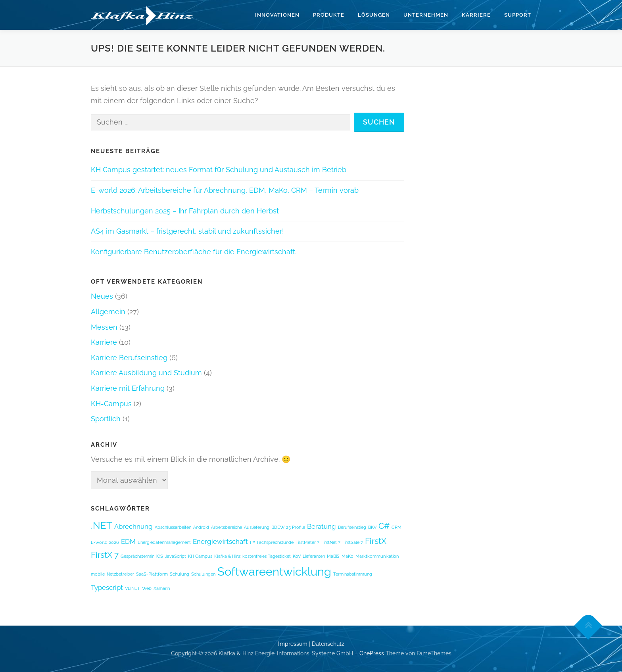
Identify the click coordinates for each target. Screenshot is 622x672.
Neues (102, 296)
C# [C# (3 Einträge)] (384, 526)
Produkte (329, 15)
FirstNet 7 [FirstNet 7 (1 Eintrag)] (331, 542)
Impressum (293, 644)
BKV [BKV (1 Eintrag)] (372, 527)
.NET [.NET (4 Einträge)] (102, 525)
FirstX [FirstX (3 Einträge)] (376, 541)
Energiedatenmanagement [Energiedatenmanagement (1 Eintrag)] (164, 542)
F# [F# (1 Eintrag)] (252, 542)
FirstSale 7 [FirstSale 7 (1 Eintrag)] (353, 542)
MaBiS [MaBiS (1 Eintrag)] (333, 556)
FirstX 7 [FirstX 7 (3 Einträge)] (105, 555)
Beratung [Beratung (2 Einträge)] (322, 526)
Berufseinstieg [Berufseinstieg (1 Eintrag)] (352, 527)
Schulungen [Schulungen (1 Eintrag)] (203, 574)
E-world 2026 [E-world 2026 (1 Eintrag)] (105, 542)
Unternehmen (426, 15)
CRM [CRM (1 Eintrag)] (396, 527)
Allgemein (108, 312)
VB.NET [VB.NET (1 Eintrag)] (132, 588)
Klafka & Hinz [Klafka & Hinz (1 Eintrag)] (227, 556)
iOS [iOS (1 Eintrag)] (160, 556)
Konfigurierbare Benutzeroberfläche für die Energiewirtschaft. (194, 252)
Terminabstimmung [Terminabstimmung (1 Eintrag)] (353, 574)
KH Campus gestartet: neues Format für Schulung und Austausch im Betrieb (219, 170)
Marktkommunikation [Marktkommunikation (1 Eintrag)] (377, 556)
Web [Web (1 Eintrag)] (147, 588)
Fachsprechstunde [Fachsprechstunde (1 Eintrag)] (275, 542)
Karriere (476, 15)
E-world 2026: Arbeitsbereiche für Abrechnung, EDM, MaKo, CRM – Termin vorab (225, 190)
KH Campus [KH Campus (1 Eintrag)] (200, 556)
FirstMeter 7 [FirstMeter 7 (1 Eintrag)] (307, 542)
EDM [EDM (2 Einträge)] (128, 541)
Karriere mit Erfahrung (128, 388)
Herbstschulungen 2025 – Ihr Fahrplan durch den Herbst (185, 211)
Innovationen (277, 15)
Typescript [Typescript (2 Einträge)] (107, 588)
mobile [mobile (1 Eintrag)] (98, 574)
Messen (104, 327)
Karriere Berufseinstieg (129, 358)
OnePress (372, 653)
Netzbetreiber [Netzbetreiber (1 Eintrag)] (120, 574)
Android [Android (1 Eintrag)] (201, 527)
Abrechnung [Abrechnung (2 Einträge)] (133, 526)
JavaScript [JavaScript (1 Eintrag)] (176, 556)
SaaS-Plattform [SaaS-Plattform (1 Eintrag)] (152, 574)
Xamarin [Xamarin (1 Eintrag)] (162, 588)
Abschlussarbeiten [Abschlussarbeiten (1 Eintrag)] (173, 527)
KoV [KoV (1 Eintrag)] (297, 556)
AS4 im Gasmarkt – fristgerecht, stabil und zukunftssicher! (187, 231)
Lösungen (374, 15)
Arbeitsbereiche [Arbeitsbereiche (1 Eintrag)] (227, 527)
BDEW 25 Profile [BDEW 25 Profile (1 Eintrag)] (288, 527)
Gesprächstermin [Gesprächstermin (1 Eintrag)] (137, 556)
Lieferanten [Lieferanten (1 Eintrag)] (314, 556)
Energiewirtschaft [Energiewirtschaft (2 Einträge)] (220, 541)
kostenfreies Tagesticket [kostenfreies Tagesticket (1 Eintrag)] (267, 556)
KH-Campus (111, 404)
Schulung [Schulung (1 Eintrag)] (179, 574)
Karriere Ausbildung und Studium (146, 373)
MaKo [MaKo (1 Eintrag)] (347, 556)
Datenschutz (328, 644)
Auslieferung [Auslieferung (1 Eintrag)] (257, 527)
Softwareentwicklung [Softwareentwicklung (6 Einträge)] (274, 571)
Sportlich (106, 419)
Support (518, 15)
